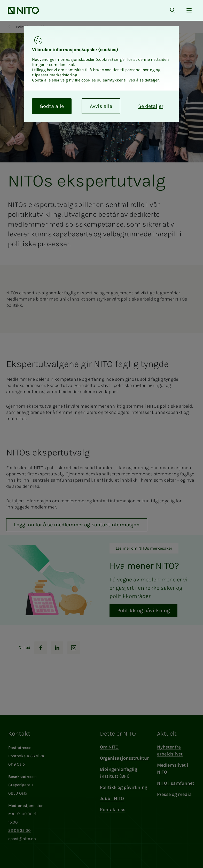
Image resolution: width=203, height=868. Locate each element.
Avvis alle (101, 106)
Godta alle (52, 106)
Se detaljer (151, 106)
